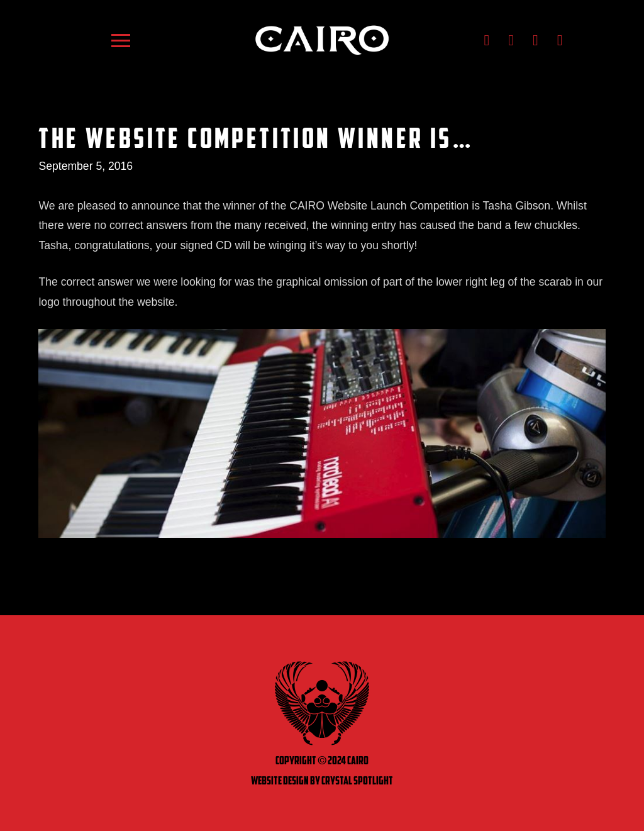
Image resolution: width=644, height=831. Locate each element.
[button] (121, 40)
